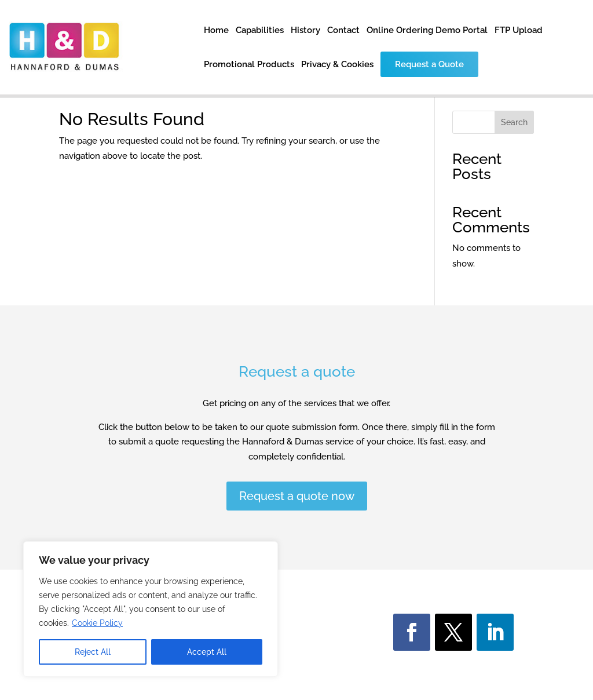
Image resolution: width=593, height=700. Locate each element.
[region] (151, 609)
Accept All (207, 652)
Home (216, 31)
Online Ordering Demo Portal (427, 31)
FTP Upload (519, 31)
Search (514, 122)
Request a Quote (429, 64)
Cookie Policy (97, 623)
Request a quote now (297, 496)
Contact (343, 31)
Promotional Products (249, 65)
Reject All (93, 652)
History (305, 31)
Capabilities (260, 31)
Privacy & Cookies (337, 65)
